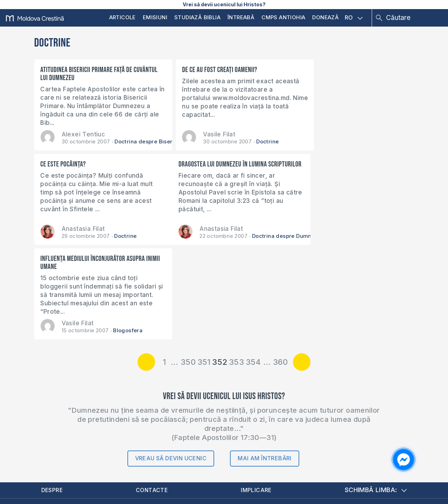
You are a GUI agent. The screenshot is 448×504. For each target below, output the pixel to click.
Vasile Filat (205, 134)
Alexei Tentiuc (83, 134)
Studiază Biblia (197, 17)
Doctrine (253, 141)
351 (204, 268)
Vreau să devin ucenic (171, 364)
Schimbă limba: (376, 396)
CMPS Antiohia (283, 17)
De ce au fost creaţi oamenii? (206, 70)
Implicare (258, 396)
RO (354, 18)
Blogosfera (255, 236)
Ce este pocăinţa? (318, 70)
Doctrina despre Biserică (148, 141)
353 (236, 268)
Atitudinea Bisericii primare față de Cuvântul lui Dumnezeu (86, 74)
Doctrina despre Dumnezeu (150, 236)
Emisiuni (155, 17)
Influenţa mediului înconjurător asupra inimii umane (220, 168)
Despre (53, 396)
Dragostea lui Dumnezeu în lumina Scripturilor (85, 168)
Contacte (153, 396)
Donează (325, 17)
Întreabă (241, 17)
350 (188, 268)
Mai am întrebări (264, 364)
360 (281, 268)
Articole (122, 17)
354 (253, 268)
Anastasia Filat (338, 134)
